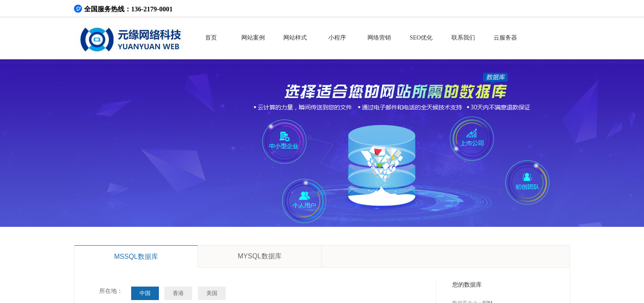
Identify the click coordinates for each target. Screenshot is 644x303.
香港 (178, 293)
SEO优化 (421, 38)
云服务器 (505, 38)
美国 (212, 293)
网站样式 (295, 38)
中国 (145, 293)
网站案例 (253, 38)
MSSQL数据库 (136, 256)
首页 (211, 38)
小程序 (337, 38)
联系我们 (463, 38)
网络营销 (379, 38)
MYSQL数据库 (259, 256)
